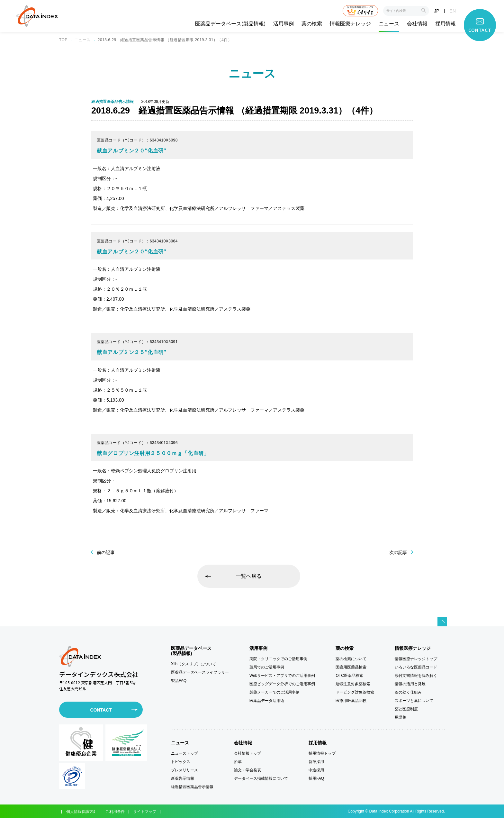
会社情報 (417, 24)
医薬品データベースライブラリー (200, 672)
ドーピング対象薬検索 (355, 692)
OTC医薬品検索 (349, 676)
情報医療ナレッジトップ (416, 659)
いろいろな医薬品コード (416, 667)
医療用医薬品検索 (351, 667)
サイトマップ (145, 812)
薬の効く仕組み (408, 692)
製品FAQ (179, 681)
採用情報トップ (322, 753)
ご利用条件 (115, 812)
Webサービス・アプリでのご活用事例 (282, 676)
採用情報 (446, 24)
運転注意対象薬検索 (353, 684)
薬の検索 (312, 24)
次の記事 (398, 552)
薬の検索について (351, 659)
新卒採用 (316, 762)
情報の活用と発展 (410, 684)
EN (453, 11)
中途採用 (316, 770)
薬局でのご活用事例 (267, 667)
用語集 (401, 717)
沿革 (238, 762)
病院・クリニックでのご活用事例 (278, 659)
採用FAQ (316, 778)
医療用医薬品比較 (351, 701)
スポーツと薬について (414, 701)
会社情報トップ (248, 753)
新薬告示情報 (183, 778)
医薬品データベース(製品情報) (230, 24)
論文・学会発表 (248, 770)
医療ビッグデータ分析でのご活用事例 (282, 684)
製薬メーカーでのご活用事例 (274, 692)
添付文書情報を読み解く (416, 676)
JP (437, 11)
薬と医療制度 (406, 709)
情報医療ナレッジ (350, 24)
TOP (63, 40)
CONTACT (101, 710)
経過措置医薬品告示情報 (192, 787)
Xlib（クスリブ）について (194, 664)
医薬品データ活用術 (267, 701)
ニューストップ (184, 753)
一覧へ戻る (249, 576)
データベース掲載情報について (261, 778)
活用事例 (283, 24)
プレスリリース (184, 770)
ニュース (389, 24)
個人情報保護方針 (82, 812)
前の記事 (106, 552)
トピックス (181, 762)
